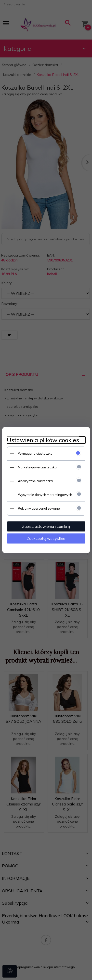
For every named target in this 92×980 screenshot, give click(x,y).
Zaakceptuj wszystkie (46, 538)
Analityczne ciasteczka (35, 481)
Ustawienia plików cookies (43, 440)
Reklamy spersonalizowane (39, 508)
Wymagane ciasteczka (35, 453)
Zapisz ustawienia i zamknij (46, 526)
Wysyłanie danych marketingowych (45, 495)
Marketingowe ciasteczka (37, 467)
